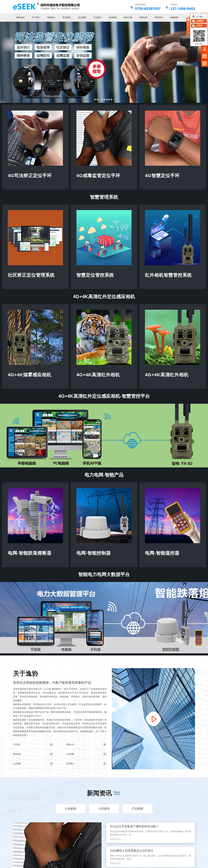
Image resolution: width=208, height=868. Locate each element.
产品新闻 (137, 811)
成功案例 (113, 17)
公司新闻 (104, 811)
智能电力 (51, 17)
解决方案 (128, 17)
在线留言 (200, 21)
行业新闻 (71, 811)
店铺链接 (174, 17)
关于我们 (36, 17)
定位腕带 (82, 17)
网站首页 (21, 17)
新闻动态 (143, 17)
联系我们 (159, 17)
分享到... (200, 25)
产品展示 (97, 17)
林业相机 (67, 17)
